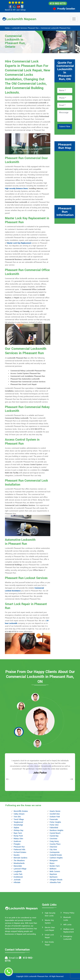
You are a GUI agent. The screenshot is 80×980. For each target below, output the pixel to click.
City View (53, 850)
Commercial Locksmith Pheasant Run (55, 28)
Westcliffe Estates (21, 811)
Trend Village (19, 819)
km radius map (65, 174)
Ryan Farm (18, 833)
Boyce (52, 863)
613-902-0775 (58, 3)
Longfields (18, 871)
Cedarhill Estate (56, 855)
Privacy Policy (69, 913)
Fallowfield (54, 828)
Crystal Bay (54, 836)
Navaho (17, 855)
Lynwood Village (20, 869)
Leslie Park (18, 874)
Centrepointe (55, 852)
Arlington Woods (56, 880)
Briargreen (54, 861)
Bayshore (53, 874)
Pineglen (17, 844)
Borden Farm (55, 866)
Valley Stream (19, 814)
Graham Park (55, 817)
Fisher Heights (55, 822)
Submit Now (65, 127)
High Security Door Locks (50, 914)
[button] (21, 706)
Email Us (14, 958)
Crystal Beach (55, 833)
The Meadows (19, 861)
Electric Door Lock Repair (50, 929)
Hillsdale (17, 882)
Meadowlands (19, 863)
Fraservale (54, 819)
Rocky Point (18, 836)
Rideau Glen (18, 839)
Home (7, 28)
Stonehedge (18, 825)
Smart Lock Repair (49, 936)
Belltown (53, 869)
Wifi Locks (67, 925)
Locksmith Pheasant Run (38, 976)
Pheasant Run (19, 847)
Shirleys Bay (18, 830)
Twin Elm (17, 817)
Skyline (16, 828)
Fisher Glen (54, 825)
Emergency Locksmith (68, 938)
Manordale (18, 866)
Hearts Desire (55, 811)
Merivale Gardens (20, 858)
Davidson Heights (56, 830)
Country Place (55, 844)
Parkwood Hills (19, 850)
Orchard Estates (20, 852)
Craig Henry (54, 841)
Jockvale (17, 880)
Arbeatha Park (55, 882)
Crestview (53, 839)
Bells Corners (55, 871)
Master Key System (49, 922)
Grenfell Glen (55, 814)
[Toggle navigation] (74, 19)
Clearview (53, 847)
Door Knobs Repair (49, 943)
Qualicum (17, 841)
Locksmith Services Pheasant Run (25, 28)
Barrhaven (54, 877)
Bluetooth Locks (67, 919)
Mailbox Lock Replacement (69, 931)
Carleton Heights (56, 858)
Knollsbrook (18, 877)
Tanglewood (18, 822)
